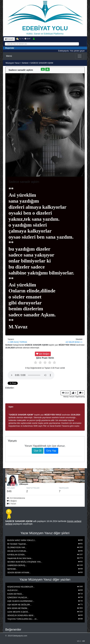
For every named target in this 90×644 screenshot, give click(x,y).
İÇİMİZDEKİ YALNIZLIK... (18, 598)
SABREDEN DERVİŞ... (17, 565)
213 (65, 393)
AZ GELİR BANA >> (74, 342)
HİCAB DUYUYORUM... (17, 551)
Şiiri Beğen (43, 354)
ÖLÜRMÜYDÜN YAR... (17, 548)
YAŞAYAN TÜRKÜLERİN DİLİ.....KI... (23, 619)
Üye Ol (38, 451)
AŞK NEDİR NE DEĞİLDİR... (19, 605)
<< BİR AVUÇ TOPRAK (17, 342)
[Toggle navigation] (80, 56)
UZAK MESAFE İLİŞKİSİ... (18, 612)
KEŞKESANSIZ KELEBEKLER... (21, 587)
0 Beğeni (12, 501)
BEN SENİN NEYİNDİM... (18, 608)
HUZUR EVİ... (13, 590)
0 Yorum (11, 504)
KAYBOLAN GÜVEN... (17, 555)
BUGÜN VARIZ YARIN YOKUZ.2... (22, 540)
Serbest (25, 63)
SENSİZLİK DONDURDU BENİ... (21, 615)
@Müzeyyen (24, 484)
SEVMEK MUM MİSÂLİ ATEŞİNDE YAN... (25, 562)
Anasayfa (9, 39)
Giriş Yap (51, 451)
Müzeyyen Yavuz (13, 63)
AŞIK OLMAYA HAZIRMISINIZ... (21, 601)
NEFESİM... (12, 569)
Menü (9, 56)
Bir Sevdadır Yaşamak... (17, 544)
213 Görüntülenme (16, 498)
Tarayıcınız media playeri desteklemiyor (31, 375)
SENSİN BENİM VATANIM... (19, 573)
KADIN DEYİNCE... (15, 594)
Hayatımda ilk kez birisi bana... (20, 558)
